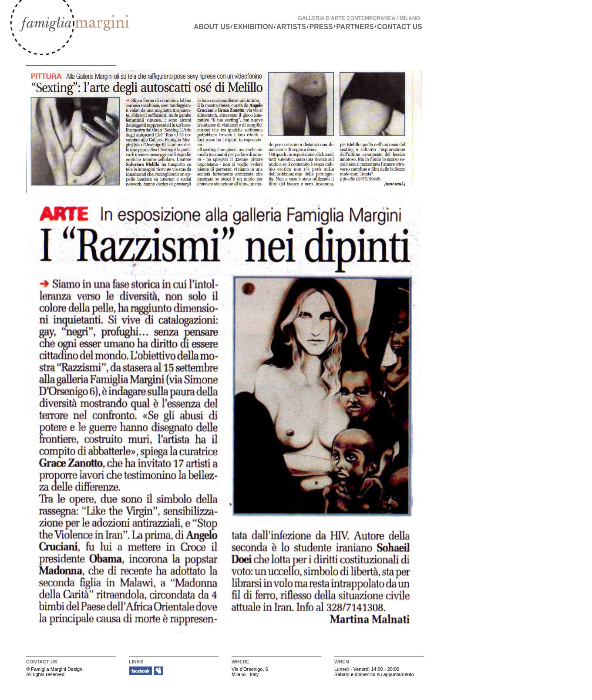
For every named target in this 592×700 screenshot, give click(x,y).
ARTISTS (291, 27)
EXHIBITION (253, 27)
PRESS (321, 27)
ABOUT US (212, 27)
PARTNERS (355, 27)
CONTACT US (400, 27)
